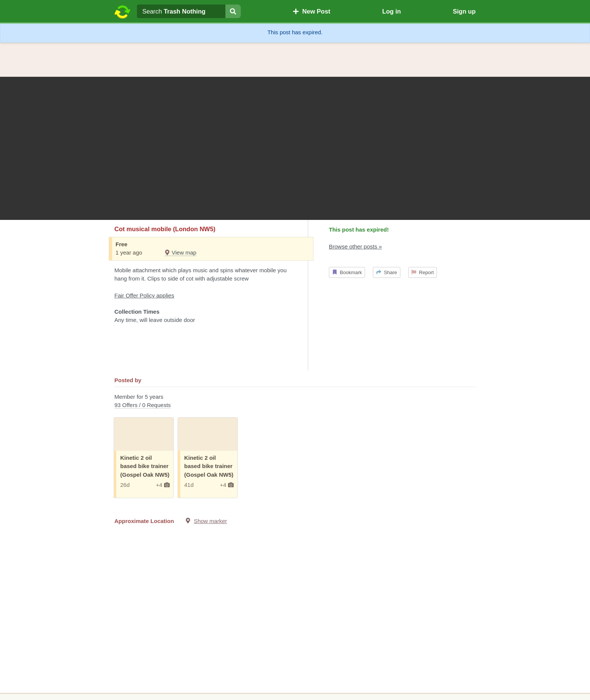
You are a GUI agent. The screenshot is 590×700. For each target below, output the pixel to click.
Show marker (210, 521)
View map (180, 252)
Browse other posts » (355, 246)
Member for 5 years (295, 402)
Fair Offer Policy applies (144, 295)
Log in (392, 11)
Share (387, 272)
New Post (312, 11)
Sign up (464, 11)
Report (423, 272)
